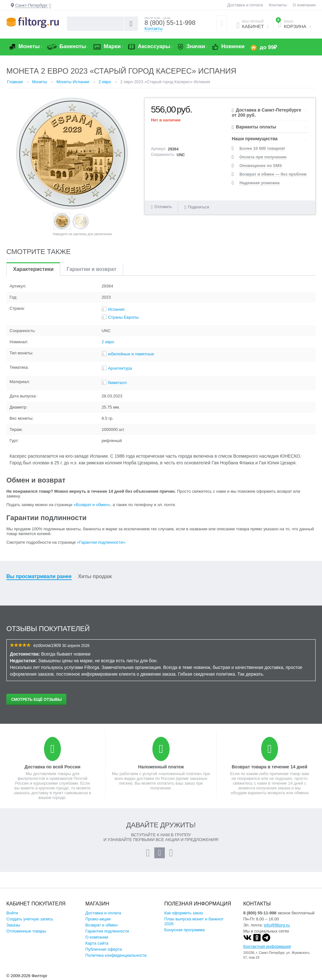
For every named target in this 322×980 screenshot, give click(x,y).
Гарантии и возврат (91, 269)
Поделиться (197, 207)
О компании (304, 5)
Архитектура (120, 368)
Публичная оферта (104, 949)
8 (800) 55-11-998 (170, 23)
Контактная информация (267, 946)
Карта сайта (97, 943)
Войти (12, 913)
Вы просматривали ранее (39, 576)
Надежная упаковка (260, 183)
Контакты (278, 5)
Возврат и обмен (102, 925)
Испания (116, 309)
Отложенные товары (26, 931)
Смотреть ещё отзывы (36, 700)
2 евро (108, 342)
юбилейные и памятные (131, 354)
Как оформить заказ (183, 913)
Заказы (13, 925)
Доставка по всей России (53, 767)
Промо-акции (98, 919)
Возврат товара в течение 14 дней (270, 767)
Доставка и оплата (245, 5)
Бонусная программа (184, 930)
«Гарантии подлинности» (101, 542)
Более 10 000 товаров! (262, 148)
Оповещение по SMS (261, 166)
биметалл (117, 383)
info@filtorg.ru (277, 925)
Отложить (163, 207)
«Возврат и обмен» (92, 505)
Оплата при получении (263, 157)
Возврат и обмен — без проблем (273, 174)
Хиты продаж (95, 576)
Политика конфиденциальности (116, 955)
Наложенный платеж (161, 767)
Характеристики (33, 269)
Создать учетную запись (30, 919)
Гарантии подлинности (107, 931)
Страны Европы (123, 317)
